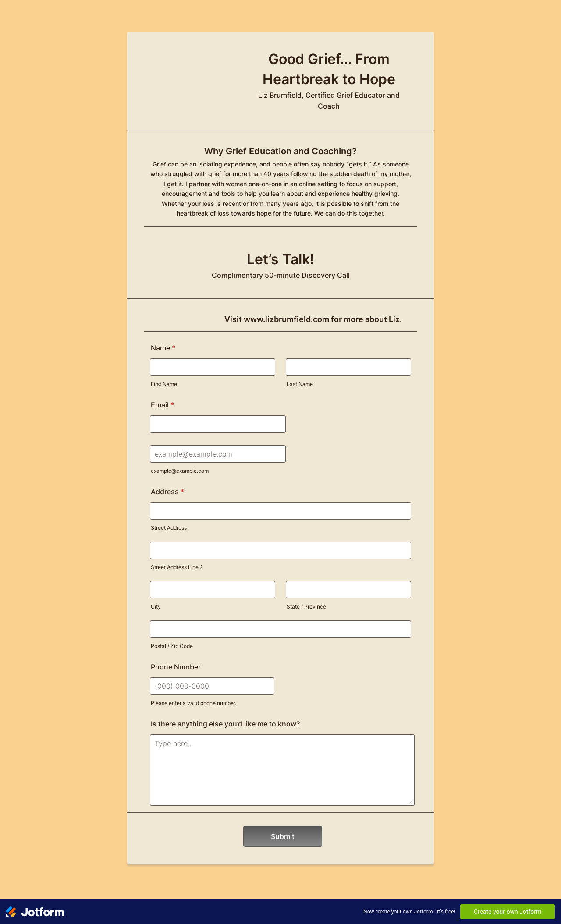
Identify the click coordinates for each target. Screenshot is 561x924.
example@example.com (180, 471)
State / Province (306, 607)
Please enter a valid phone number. (194, 703)
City (156, 607)
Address (167, 492)
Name (163, 348)
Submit (283, 836)
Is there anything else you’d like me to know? (225, 724)
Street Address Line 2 (177, 567)
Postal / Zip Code (172, 646)
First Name (164, 384)
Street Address (169, 528)
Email (162, 405)
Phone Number (176, 667)
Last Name (300, 384)
